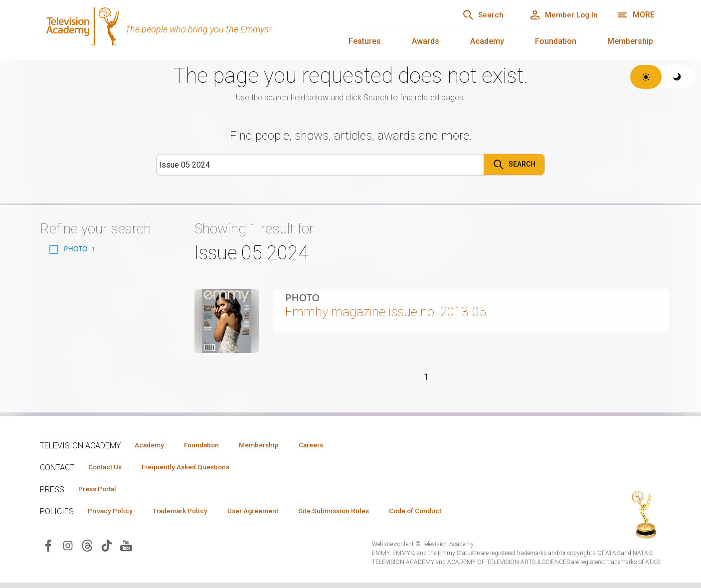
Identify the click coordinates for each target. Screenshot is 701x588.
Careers (330, 448)
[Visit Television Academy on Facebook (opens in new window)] (48, 551)
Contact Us (108, 471)
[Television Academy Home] (192, 30)
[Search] (472, 15)
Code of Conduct (442, 516)
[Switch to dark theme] (677, 77)
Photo (302, 298)
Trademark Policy (189, 516)
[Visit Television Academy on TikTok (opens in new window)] (107, 551)
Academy (487, 41)
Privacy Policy (113, 516)
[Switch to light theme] (646, 77)
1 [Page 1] (426, 384)
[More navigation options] (636, 15)
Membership (630, 41)
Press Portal (101, 493)
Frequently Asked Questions (194, 471)
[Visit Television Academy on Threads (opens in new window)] (87, 551)
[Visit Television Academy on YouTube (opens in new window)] (126, 551)
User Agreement (268, 516)
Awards (426, 41)
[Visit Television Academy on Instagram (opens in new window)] (68, 551)
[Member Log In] (560, 15)
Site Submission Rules (355, 516)
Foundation (556, 41)
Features (365, 41)
